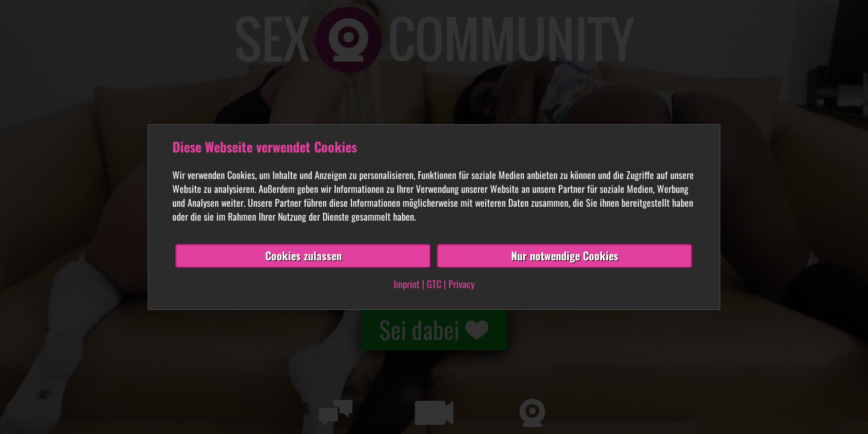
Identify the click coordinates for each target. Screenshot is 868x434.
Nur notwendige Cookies (565, 256)
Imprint (407, 284)
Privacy (461, 284)
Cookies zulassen (303, 256)
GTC (434, 284)
